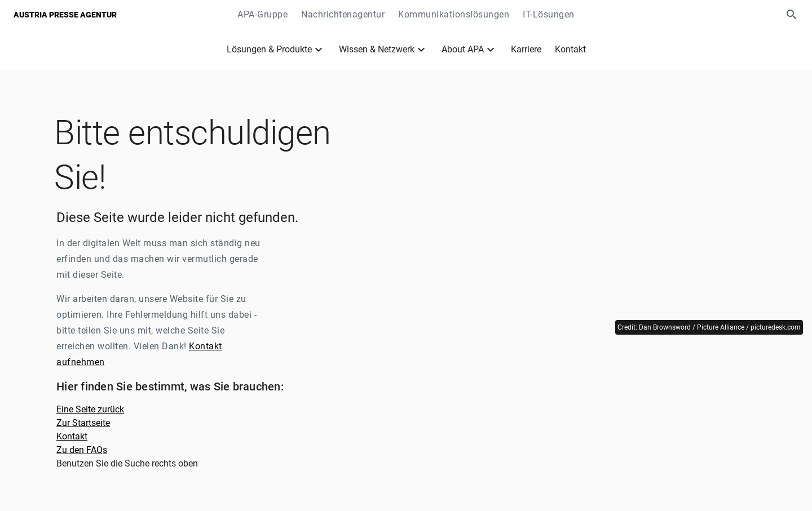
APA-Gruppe (262, 14)
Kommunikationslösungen (454, 14)
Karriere (526, 49)
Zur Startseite (83, 423)
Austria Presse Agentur (65, 15)
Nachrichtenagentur (343, 14)
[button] (792, 15)
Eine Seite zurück (90, 409)
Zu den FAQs (82, 450)
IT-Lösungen (549, 14)
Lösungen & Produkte (269, 49)
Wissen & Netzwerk (377, 49)
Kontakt (570, 49)
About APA (463, 49)
